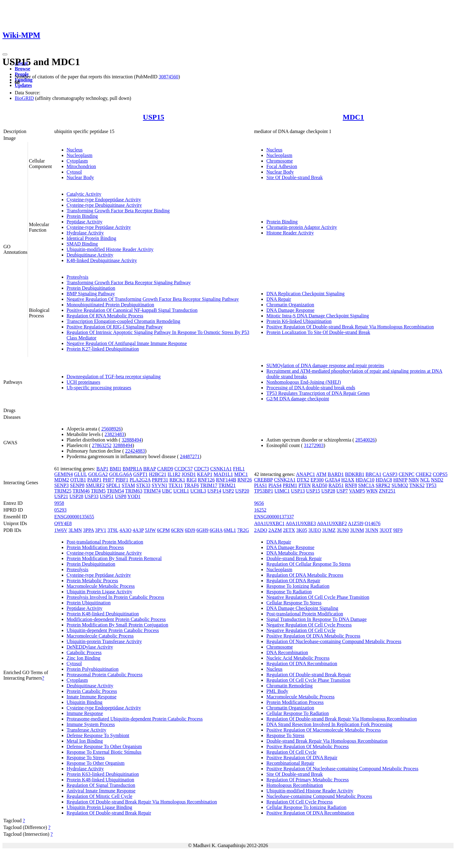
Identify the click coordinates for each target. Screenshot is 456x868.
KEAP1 (205, 474)
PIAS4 (275, 485)
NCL (425, 480)
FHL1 (239, 469)
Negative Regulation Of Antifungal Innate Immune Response (127, 343)
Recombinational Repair (290, 763)
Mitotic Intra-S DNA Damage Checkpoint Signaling (318, 316)
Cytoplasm (77, 161)
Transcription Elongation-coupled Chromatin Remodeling (123, 321)
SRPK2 (383, 485)
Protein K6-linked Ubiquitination (299, 321)
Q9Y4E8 (63, 523)
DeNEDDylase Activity (90, 647)
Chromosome (279, 161)
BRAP (149, 469)
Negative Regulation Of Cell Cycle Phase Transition (318, 597)
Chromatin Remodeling (289, 686)
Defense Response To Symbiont (98, 735)
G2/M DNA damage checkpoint (298, 399)
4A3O (125, 530)
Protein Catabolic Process (92, 691)
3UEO (315, 530)
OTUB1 (78, 480)
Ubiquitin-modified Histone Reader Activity (110, 249)
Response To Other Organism (96, 763)
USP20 (242, 491)
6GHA (216, 530)
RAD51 (336, 485)
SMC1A (366, 485)
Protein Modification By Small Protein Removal (114, 558)
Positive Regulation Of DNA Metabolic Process (313, 636)
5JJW (150, 530)
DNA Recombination (287, 652)
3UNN (372, 530)
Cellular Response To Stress (294, 603)
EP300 (317, 480)
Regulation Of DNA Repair (293, 581)
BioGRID (24, 98)
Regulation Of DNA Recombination (302, 664)
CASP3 (390, 474)
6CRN (177, 530)
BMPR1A (132, 469)
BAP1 (102, 469)
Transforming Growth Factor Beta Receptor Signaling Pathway (129, 283)
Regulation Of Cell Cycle (291, 752)
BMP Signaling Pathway (91, 294)
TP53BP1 (263, 491)
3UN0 (343, 530)
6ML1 (230, 530)
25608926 (111, 429)
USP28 (76, 496)
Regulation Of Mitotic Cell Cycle (99, 796)
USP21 (61, 496)
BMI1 (115, 469)
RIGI (191, 480)
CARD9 (165, 469)
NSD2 (437, 480)
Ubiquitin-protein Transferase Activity (104, 641)
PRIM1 (290, 485)
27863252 (102, 445)
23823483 (115, 434)
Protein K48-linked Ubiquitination (100, 780)
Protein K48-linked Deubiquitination (103, 614)
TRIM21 (227, 485)
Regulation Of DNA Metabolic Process (305, 575)
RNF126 (206, 480)
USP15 (153, 117)
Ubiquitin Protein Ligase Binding (99, 807)
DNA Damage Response (290, 310)
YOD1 (134, 496)
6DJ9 (190, 530)
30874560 (169, 77)
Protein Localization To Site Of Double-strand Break (318, 332)
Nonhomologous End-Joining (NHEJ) (304, 382)
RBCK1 (177, 480)
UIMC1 (282, 491)
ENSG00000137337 (274, 517)
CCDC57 (184, 469)
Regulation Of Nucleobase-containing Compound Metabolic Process (334, 641)
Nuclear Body (80, 177)
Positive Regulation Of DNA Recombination (310, 813)
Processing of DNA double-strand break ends (311, 388)
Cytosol (74, 172)
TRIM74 (152, 491)
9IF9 (398, 530)
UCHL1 (181, 491)
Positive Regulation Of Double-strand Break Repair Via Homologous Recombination (350, 327)
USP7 (342, 491)
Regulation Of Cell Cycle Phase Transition (308, 680)
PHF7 (109, 480)
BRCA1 (374, 474)
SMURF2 (95, 485)
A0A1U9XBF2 (332, 523)
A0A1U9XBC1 (269, 523)
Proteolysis (78, 277)
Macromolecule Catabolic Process (100, 636)
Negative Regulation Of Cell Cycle (301, 630)
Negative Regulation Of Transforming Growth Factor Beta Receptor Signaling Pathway (153, 299)
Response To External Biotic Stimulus (104, 752)
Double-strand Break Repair (294, 558)
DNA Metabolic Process (290, 553)
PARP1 (94, 480)
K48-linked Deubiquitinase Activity (102, 260)
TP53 (431, 485)
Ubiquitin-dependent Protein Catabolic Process (113, 630)
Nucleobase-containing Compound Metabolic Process (319, 796)
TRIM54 (115, 491)
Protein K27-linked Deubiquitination (103, 349)
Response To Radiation (289, 592)
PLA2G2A (140, 480)
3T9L (113, 530)
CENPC (407, 474)
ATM (321, 474)
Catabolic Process (84, 652)
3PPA (89, 530)
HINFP (400, 480)
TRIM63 (134, 491)
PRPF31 (160, 480)
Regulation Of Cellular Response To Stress (308, 564)
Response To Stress (86, 758)
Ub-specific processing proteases (99, 388)
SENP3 (62, 485)
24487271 (190, 456)
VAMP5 (357, 491)
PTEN (305, 485)
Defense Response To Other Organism (104, 746)
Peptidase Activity (85, 222)
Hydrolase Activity (85, 233)
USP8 (121, 496)
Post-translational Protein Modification (105, 542)
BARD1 (336, 474)
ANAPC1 (306, 474)
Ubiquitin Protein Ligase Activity (99, 592)
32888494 (131, 440)
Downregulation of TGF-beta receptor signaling (114, 377)
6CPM (163, 530)
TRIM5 (98, 491)
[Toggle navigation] (5, 54)
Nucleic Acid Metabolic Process (298, 658)
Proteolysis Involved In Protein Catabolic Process (115, 597)
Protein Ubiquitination (89, 603)
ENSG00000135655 (74, 517)
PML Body (277, 691)
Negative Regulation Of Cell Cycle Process (309, 625)
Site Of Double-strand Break (294, 177)
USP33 (91, 496)
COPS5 (440, 474)
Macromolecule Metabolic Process (101, 586)
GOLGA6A (121, 474)
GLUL (80, 474)
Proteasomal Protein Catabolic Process (105, 675)
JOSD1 (189, 474)
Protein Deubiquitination (91, 288)
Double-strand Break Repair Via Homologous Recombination (327, 741)
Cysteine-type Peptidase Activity (99, 227)
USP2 (228, 491)
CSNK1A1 (221, 469)
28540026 (365, 440)
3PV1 (101, 530)
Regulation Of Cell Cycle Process (299, 802)
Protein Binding (82, 216)
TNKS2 (417, 485)
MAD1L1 (223, 474)
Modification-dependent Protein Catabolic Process (116, 619)
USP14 (214, 491)
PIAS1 (261, 485)
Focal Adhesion (282, 166)
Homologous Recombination (294, 785)
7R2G (243, 530)
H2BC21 (158, 474)
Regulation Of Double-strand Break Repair (109, 813)
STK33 (143, 485)
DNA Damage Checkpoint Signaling (302, 608)
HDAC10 (365, 480)
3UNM (357, 530)
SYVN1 (160, 485)
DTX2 (303, 480)
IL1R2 (174, 474)
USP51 (107, 496)
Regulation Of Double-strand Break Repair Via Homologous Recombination (142, 802)
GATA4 (332, 480)
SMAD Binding (82, 244)
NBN (414, 480)
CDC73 (202, 469)
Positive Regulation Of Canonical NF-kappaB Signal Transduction (132, 310)
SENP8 (77, 485)
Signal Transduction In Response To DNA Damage (316, 619)
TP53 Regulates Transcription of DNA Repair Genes (318, 393)
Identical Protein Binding (92, 238)
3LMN (75, 530)
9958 (59, 503)
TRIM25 (63, 491)
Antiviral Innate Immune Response (101, 791)
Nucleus (75, 150)
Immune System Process (91, 724)
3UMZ (329, 530)
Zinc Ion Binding (84, 658)
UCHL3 (198, 491)
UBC (167, 491)
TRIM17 (209, 485)
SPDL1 (113, 485)
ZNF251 (387, 491)
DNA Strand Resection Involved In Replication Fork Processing (329, 724)
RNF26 (245, 480)
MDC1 (353, 117)
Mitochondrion (81, 166)
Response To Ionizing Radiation (298, 586)
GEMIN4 (64, 474)
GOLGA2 (98, 474)
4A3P (138, 530)
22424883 (135, 451)
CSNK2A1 (285, 480)
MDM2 (62, 480)
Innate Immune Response (92, 697)
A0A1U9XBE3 (301, 523)
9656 (259, 503)
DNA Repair (279, 299)
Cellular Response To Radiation (297, 713)
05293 (60, 510)
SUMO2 (400, 485)
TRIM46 (81, 491)
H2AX (348, 480)
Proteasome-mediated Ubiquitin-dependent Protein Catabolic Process (135, 719)
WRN (372, 491)
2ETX (289, 530)
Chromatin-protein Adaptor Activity (302, 227)
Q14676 (372, 523)
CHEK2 (424, 474)
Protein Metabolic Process (92, 581)
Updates (23, 85)
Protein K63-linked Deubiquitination (103, 774)
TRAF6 (191, 485)
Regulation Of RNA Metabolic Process (105, 316)
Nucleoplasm (80, 155)
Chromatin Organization (290, 305)
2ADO (261, 530)
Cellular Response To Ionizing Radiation (306, 807)
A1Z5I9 (356, 523)
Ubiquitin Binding (85, 702)
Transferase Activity (87, 730)
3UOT (386, 530)
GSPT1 (140, 474)
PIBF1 (122, 480)
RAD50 (320, 485)
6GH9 (203, 530)
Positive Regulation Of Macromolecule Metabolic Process (323, 730)
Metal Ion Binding (85, 741)
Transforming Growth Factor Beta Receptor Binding (118, 211)
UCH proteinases (84, 382)
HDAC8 (384, 480)
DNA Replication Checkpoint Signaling (305, 294)
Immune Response (85, 713)
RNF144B (226, 480)
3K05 (302, 530)
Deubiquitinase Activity (90, 255)
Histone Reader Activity (290, 233)
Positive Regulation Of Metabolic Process (307, 746)
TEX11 (176, 485)
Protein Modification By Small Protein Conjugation (117, 625)
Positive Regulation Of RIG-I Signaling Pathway (115, 327)
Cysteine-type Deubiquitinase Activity (104, 205)
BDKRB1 (355, 474)
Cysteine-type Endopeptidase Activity (104, 200)
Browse (22, 69)
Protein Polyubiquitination (93, 669)
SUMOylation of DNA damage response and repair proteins (325, 365)
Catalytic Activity (84, 194)
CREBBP (263, 480)
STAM (128, 485)
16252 (260, 510)
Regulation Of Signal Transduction (101, 785)
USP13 (298, 491)
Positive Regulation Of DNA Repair (302, 758)
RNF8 (351, 485)
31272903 (314, 445)
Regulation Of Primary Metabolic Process (307, 780)
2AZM (275, 530)
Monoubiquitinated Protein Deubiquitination (110, 305)
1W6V (61, 530)
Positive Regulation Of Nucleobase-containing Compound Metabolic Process (342, 769)
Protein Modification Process (95, 547)
